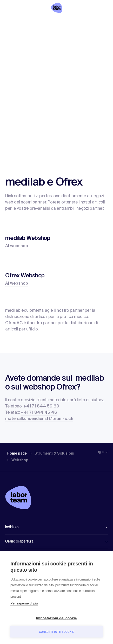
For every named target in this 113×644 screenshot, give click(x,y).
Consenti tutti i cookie (56, 632)
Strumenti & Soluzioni (52, 454)
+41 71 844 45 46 (39, 413)
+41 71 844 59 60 (41, 406)
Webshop (18, 460)
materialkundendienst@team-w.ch (39, 419)
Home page (17, 454)
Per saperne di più (24, 603)
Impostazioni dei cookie (56, 618)
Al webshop (17, 246)
